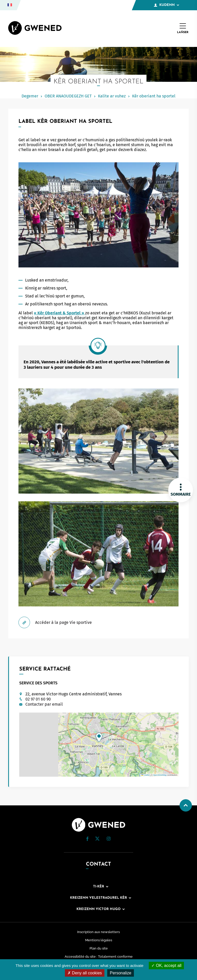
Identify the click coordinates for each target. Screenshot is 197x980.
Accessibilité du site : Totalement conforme (99, 957)
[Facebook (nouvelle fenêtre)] (87, 840)
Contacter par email (44, 704)
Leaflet (145, 775)
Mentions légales (99, 940)
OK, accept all (166, 966)
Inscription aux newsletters (98, 932)
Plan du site (99, 948)
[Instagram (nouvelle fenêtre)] (109, 839)
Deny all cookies (85, 973)
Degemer (30, 96)
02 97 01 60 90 (38, 699)
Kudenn (166, 5)
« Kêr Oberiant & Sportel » (60, 313)
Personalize (121, 973)
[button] (99, 737)
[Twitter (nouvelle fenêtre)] (97, 839)
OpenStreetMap (160, 775)
